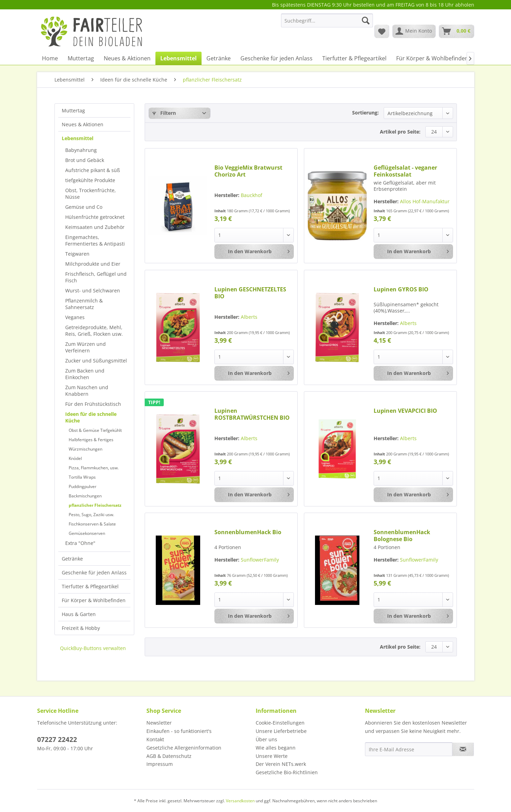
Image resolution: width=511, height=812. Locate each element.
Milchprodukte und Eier (93, 264)
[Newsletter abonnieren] (463, 749)
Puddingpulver (83, 486)
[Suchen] (366, 20)
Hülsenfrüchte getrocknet (95, 217)
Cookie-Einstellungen (280, 723)
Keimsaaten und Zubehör (95, 227)
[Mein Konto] (414, 31)
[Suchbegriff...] (327, 20)
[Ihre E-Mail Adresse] (409, 749)
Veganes (75, 317)
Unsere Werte (272, 756)
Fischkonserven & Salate (92, 524)
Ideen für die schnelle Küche (91, 417)
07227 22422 (57, 740)
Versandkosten (240, 801)
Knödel (75, 458)
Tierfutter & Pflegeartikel (90, 586)
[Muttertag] (81, 58)
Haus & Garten (79, 614)
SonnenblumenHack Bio (248, 532)
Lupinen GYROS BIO (401, 289)
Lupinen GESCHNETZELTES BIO (250, 293)
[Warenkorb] (457, 31)
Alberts (249, 317)
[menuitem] (327, 24)
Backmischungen (85, 496)
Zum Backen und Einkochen (85, 374)
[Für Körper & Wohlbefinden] (432, 58)
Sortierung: (365, 113)
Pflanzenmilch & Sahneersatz (84, 304)
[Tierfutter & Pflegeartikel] (354, 58)
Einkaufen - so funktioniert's (179, 731)
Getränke (72, 559)
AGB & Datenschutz (169, 756)
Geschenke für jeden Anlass (94, 572)
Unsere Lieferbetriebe (281, 731)
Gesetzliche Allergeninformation (184, 748)
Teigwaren (77, 254)
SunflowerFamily (260, 560)
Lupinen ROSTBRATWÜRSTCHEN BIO (252, 414)
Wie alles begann (276, 748)
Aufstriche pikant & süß (93, 170)
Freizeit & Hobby (81, 628)
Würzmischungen (86, 449)
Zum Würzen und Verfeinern (86, 347)
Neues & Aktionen (83, 124)
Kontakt (155, 739)
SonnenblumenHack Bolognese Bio (402, 536)
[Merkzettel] (382, 31)
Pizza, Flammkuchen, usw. (94, 468)
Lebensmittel (78, 138)
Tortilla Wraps (82, 477)
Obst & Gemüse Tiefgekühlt (95, 430)
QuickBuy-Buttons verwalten (93, 648)
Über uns (266, 739)
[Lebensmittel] (178, 58)
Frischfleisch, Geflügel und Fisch (96, 277)
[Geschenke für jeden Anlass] (276, 58)
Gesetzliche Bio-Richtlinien (287, 772)
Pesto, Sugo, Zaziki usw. (91, 515)
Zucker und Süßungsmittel (96, 361)
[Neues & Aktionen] (127, 58)
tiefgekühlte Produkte (90, 180)
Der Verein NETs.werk (281, 764)
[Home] (50, 58)
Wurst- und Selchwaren (93, 290)
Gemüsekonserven (87, 533)
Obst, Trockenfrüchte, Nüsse (91, 194)
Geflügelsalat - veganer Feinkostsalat (405, 171)
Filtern (164, 113)
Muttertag (73, 110)
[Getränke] (219, 58)
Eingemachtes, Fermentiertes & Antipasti (95, 240)
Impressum (160, 764)
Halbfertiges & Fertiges (91, 440)
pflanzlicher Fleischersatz (95, 505)
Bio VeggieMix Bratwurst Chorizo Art (248, 171)
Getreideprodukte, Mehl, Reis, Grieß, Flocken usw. (94, 331)
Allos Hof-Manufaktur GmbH (412, 204)
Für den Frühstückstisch (93, 404)
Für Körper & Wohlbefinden (94, 600)
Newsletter (159, 723)
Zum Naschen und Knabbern (87, 391)
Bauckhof (252, 195)
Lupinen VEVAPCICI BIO (405, 411)
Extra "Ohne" (80, 543)
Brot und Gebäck (85, 160)
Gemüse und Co (84, 207)
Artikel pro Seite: (400, 132)
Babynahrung (81, 150)
